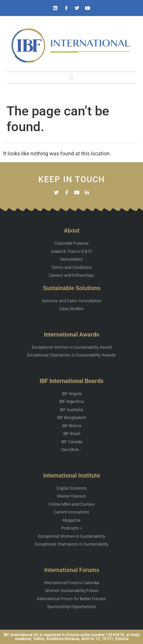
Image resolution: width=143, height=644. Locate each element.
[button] (71, 77)
